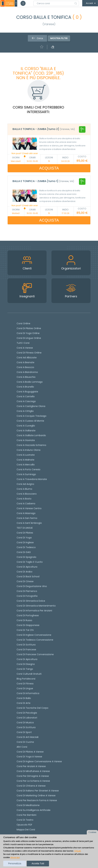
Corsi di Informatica (28, 693)
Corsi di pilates (25, 533)
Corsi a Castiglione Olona (31, 406)
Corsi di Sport (24, 732)
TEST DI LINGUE (25, 528)
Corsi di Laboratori (27, 718)
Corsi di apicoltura (27, 567)
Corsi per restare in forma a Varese (37, 800)
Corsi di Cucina (25, 742)
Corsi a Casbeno (26, 504)
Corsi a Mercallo (26, 465)
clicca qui (15, 857)
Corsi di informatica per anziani (34, 611)
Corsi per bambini (26, 815)
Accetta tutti (38, 863)
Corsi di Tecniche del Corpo (32, 708)
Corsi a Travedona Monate (32, 479)
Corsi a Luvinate (26, 455)
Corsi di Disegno (26, 664)
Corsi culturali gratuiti (29, 674)
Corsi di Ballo (24, 698)
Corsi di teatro (25, 820)
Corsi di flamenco (27, 591)
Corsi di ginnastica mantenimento (36, 606)
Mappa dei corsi (26, 830)
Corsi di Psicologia (27, 713)
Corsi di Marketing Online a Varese (36, 795)
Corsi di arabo (24, 572)
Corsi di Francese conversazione (35, 654)
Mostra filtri (59, 38)
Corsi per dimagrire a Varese (33, 776)
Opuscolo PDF (24, 825)
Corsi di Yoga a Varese (29, 757)
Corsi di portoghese (28, 615)
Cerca (37, 38)
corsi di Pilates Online (29, 328)
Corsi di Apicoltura (27, 659)
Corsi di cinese (25, 581)
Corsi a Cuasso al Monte (30, 421)
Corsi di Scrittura (26, 727)
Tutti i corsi (23, 343)
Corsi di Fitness (25, 684)
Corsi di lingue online (29, 338)
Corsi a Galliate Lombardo (31, 435)
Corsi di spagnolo (26, 557)
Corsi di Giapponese (28, 625)
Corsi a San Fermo (27, 518)
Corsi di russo (24, 620)
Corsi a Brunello (25, 387)
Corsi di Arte (24, 703)
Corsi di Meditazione (28, 805)
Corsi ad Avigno (25, 484)
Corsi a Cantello (26, 396)
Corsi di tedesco (26, 547)
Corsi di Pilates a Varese (30, 752)
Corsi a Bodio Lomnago (30, 382)
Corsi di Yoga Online (28, 333)
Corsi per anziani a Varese (31, 766)
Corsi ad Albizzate (27, 358)
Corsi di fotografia (27, 596)
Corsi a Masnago (26, 513)
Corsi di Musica (25, 722)
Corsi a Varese (25, 348)
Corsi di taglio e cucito (30, 562)
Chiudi (77, 851)
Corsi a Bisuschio (26, 377)
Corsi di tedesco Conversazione (35, 640)
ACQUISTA (49, 168)
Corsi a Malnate (25, 460)
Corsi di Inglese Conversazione (34, 635)
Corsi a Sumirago (26, 474)
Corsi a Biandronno (27, 372)
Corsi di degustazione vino (32, 586)
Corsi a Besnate (25, 362)
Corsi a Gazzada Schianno (31, 445)
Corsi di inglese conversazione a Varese (39, 761)
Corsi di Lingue (25, 688)
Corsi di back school (28, 577)
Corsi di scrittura (26, 645)
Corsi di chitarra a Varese (31, 786)
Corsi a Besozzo (25, 367)
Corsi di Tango (25, 669)
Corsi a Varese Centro (29, 508)
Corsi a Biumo (24, 489)
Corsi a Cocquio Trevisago (32, 416)
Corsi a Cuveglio (26, 426)
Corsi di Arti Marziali (28, 737)
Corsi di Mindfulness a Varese (33, 771)
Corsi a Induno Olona (28, 450)
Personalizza (15, 863)
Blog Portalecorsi (26, 679)
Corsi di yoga (24, 538)
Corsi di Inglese (25, 542)
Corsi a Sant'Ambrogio (29, 523)
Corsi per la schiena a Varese (33, 781)
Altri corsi (22, 747)
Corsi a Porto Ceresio (28, 469)
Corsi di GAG (24, 552)
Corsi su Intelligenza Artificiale (34, 810)
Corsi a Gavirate (26, 440)
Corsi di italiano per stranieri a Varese (38, 791)
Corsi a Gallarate (26, 431)
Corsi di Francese (26, 649)
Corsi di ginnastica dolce (31, 601)
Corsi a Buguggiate (27, 392)
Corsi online (23, 323)
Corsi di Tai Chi (25, 630)
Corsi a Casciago (26, 401)
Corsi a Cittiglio (25, 411)
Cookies (92, 832)
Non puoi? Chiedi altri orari (25, 155)
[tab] (49, 129)
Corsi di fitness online (29, 353)
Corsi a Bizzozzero (27, 494)
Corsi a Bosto (24, 499)
